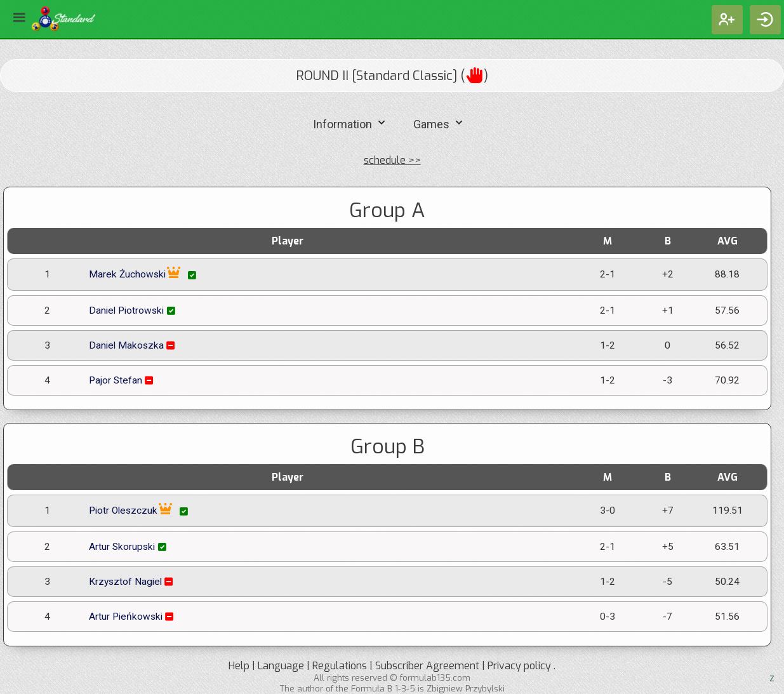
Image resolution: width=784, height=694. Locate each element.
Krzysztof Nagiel (132, 582)
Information (351, 123)
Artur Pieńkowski (133, 617)
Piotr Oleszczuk (140, 511)
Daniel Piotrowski (133, 310)
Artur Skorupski (129, 547)
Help (239, 666)
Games (440, 123)
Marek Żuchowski (144, 275)
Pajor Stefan (123, 380)
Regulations (340, 666)
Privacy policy (519, 666)
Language (281, 666)
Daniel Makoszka (133, 345)
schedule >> (392, 160)
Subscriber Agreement (427, 666)
